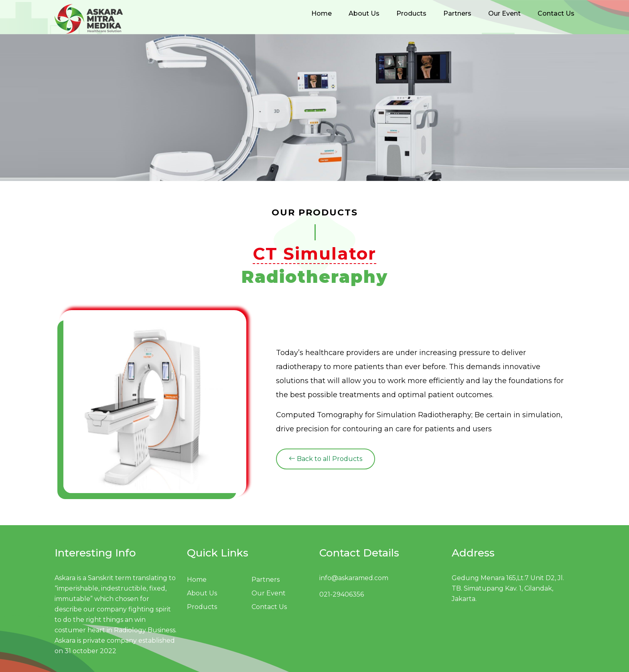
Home (322, 13)
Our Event (504, 13)
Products (411, 13)
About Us (364, 13)
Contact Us (556, 13)
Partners (457, 13)
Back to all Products (326, 459)
